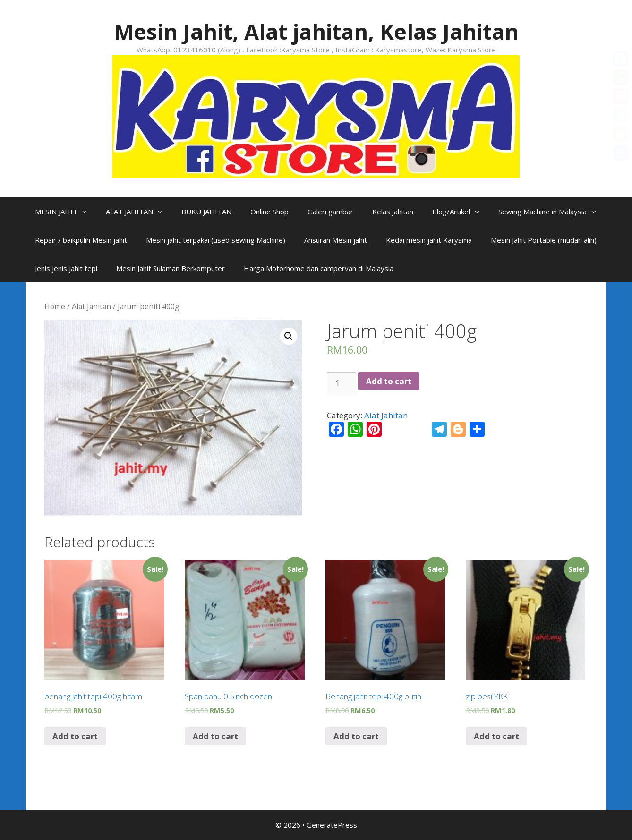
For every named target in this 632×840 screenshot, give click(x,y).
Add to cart (389, 381)
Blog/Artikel (461, 212)
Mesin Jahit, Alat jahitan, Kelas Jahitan (316, 31)
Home (55, 306)
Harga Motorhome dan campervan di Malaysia (319, 268)
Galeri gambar (330, 212)
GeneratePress (332, 825)
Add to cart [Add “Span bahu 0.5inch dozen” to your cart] (215, 736)
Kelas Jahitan (393, 212)
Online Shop (269, 212)
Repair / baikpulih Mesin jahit (81, 240)
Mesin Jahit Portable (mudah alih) (544, 240)
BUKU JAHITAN (206, 212)
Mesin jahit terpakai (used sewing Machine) (216, 240)
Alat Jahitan (91, 306)
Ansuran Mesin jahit (336, 240)
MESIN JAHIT (66, 212)
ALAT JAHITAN (139, 212)
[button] (87, 212)
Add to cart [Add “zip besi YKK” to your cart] (496, 736)
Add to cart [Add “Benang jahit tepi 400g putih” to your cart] (356, 736)
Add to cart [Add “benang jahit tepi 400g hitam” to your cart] (75, 736)
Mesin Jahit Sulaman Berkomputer (171, 268)
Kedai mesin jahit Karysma (429, 240)
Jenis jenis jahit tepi (66, 268)
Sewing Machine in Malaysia (552, 212)
